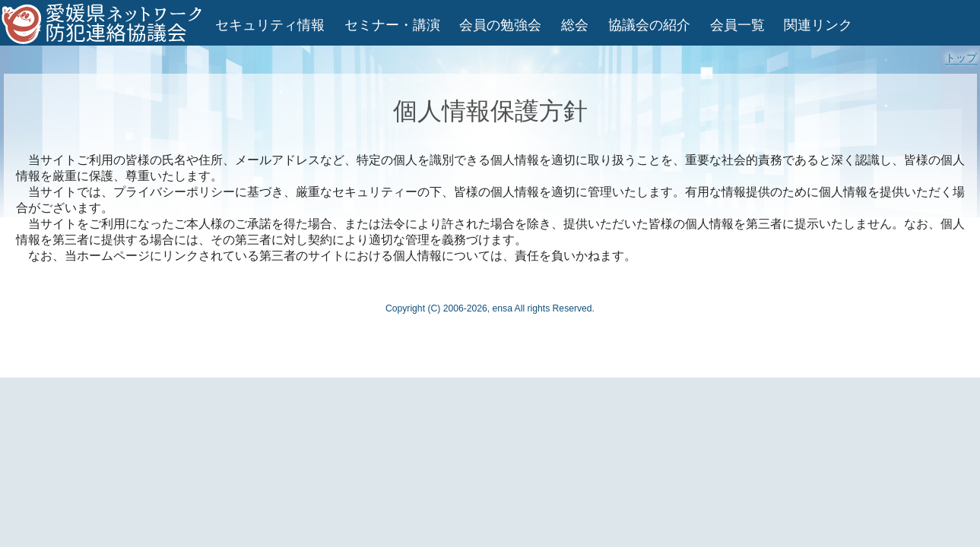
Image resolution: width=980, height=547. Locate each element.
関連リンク (818, 25)
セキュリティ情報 (270, 25)
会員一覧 (737, 25)
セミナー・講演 (392, 25)
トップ (961, 58)
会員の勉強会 (500, 25)
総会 (575, 25)
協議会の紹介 (649, 25)
